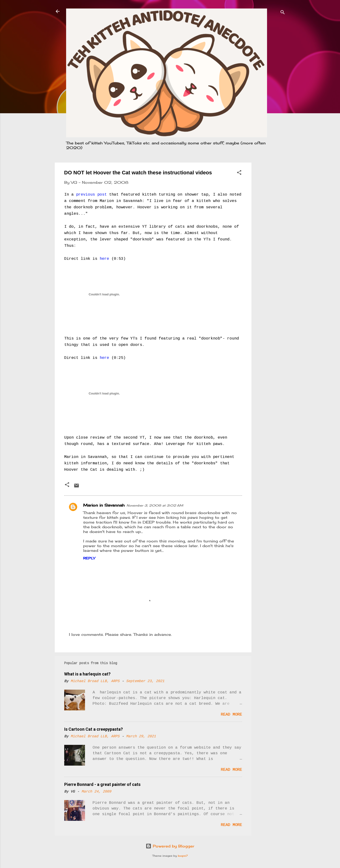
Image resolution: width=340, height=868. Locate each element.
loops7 (183, 856)
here (104, 259)
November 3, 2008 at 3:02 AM (155, 505)
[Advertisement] (270, 233)
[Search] (283, 13)
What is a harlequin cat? (87, 674)
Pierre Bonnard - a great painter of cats (102, 784)
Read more (231, 715)
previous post (91, 195)
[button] (239, 173)
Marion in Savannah (104, 505)
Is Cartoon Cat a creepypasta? (93, 729)
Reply (89, 558)
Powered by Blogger (170, 846)
